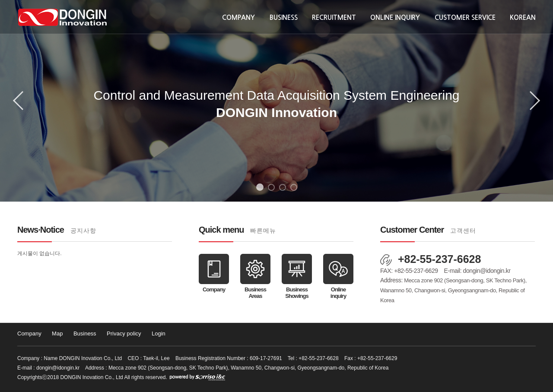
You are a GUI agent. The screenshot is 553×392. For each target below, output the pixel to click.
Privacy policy (124, 334)
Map (57, 334)
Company (238, 17)
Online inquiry (395, 17)
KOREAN (523, 17)
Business (284, 17)
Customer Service (465, 17)
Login (159, 334)
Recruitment (334, 17)
